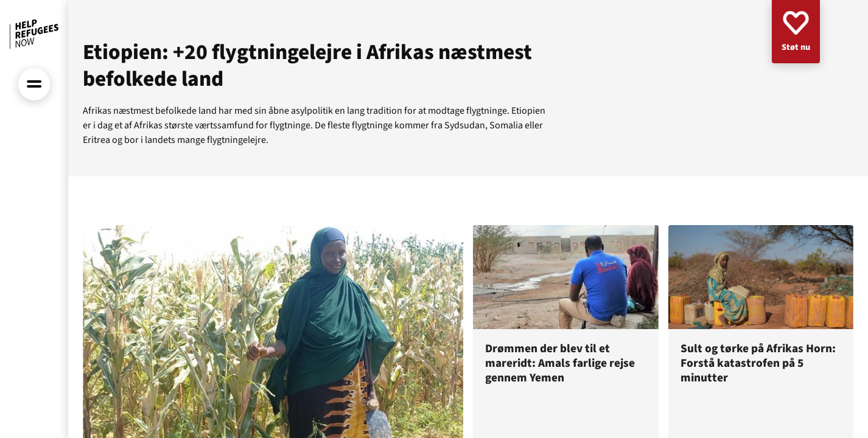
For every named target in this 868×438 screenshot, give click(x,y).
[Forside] (34, 34)
